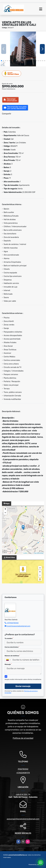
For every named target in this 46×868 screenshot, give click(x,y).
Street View (12, 73)
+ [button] (5, 509)
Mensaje (8, 664)
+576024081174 (23, 773)
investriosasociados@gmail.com (18, 626)
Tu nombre (9, 638)
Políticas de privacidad (23, 738)
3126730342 (23, 769)
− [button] (5, 513)
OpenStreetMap (39, 553)
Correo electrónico (12, 647)
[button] (1, 61)
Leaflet (25, 553)
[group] (23, 49)
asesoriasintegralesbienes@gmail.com (23, 819)
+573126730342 (13, 623)
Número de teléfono (12, 656)
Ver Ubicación (22, 574)
